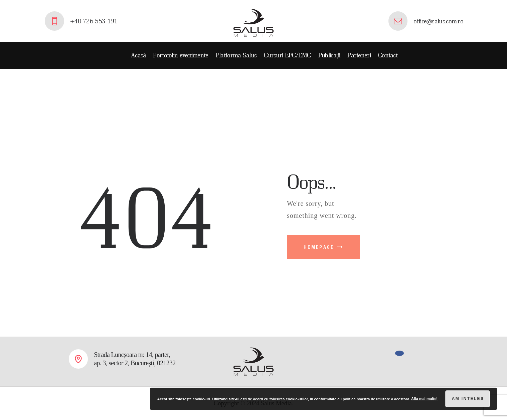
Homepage (319, 247)
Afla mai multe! (424, 399)
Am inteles (468, 399)
